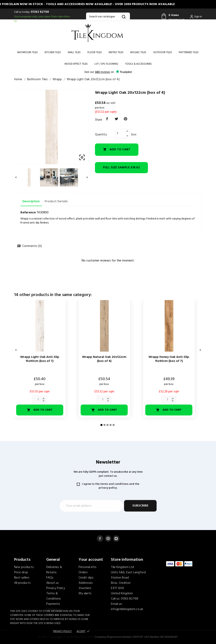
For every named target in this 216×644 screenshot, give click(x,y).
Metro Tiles (116, 52)
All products (22, 583)
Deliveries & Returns (54, 570)
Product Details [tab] (56, 201)
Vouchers (85, 588)
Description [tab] (31, 201)
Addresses (86, 583)
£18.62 (121, 168)
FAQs (50, 578)
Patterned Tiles (189, 52)
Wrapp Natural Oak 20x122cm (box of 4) (104, 359)
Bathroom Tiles (28, 52)
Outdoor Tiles (163, 52)
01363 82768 (40, 12)
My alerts (85, 593)
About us (53, 583)
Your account (91, 560)
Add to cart (117, 150)
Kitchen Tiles (53, 52)
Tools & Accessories (138, 64)
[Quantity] (120, 134)
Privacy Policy (56, 588)
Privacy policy (62, 631)
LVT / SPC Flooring (106, 64)
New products (24, 567)
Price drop (21, 572)
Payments (53, 604)
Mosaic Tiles (138, 52)
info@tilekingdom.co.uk (127, 609)
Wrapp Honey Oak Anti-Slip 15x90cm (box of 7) (169, 359)
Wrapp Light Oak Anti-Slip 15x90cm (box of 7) (40, 359)
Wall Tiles (74, 52)
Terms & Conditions (54, 596)
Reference (28, 213)
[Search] (108, 17)
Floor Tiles (95, 52)
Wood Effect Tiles (76, 64)
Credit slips (86, 578)
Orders (83, 572)
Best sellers (22, 578)
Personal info (87, 567)
